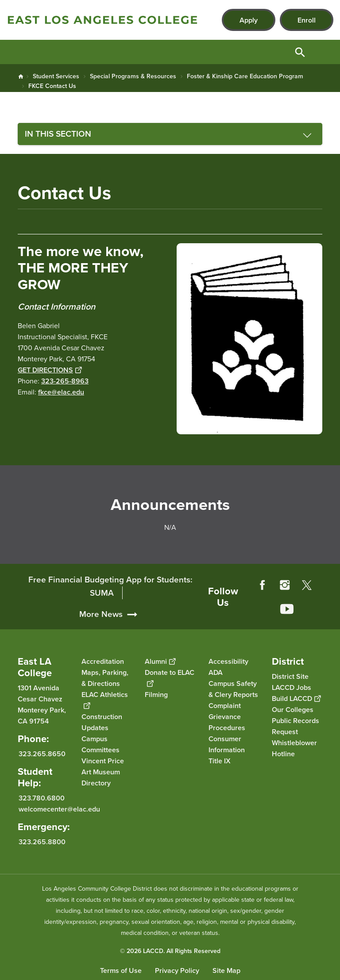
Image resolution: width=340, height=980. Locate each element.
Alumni (160, 661)
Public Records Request (296, 726)
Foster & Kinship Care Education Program (245, 76)
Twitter (307, 600)
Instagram (285, 600)
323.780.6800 (42, 798)
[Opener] (331, 620)
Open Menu (322, 52)
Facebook (263, 600)
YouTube (287, 624)
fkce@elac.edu (61, 392)
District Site (290, 676)
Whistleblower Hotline (294, 748)
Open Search (300, 52)
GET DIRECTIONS (50, 370)
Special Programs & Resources (133, 76)
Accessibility (228, 661)
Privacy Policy (177, 970)
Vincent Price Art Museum (103, 766)
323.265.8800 (42, 842)
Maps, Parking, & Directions (105, 678)
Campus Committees (100, 744)
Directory (96, 783)
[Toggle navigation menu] (170, 134)
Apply (249, 20)
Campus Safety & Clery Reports (233, 689)
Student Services (56, 76)
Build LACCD (296, 699)
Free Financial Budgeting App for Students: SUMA (110, 602)
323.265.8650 (42, 754)
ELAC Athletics (105, 700)
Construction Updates (102, 722)
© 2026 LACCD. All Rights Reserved (170, 951)
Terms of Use (121, 970)
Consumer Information (227, 744)
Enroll (307, 20)
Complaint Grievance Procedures (227, 717)
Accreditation (103, 661)
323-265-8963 (65, 381)
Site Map (226, 970)
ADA (216, 672)
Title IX (220, 761)
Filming (156, 695)
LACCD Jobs (292, 687)
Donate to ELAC (170, 678)
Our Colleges (293, 710)
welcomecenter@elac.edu (59, 809)
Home (21, 77)
